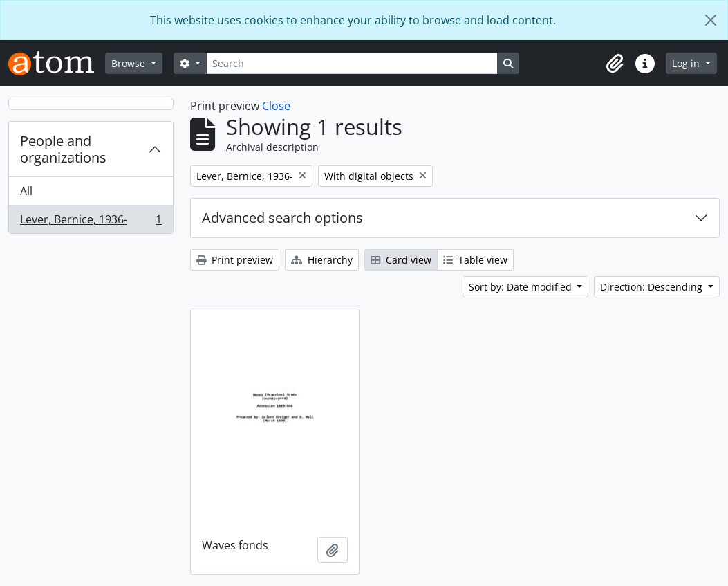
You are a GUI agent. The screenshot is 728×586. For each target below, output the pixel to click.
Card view (401, 260)
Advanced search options (282, 218)
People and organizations (63, 149)
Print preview (235, 260)
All (26, 191)
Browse (130, 63)
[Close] (711, 20)
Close (276, 106)
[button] (615, 64)
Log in (687, 63)
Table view (475, 260)
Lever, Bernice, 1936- (91, 222)
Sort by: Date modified (522, 287)
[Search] (352, 63)
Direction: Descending (653, 287)
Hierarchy (322, 260)
